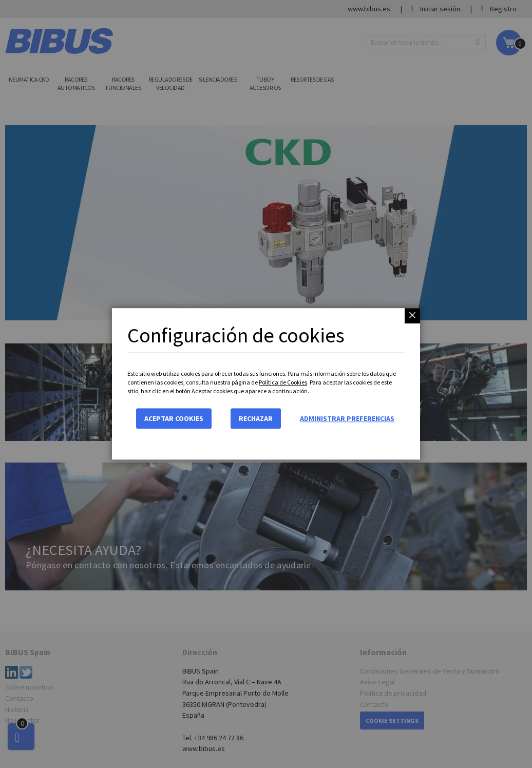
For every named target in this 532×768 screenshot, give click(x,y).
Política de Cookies (283, 382)
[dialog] (266, 384)
